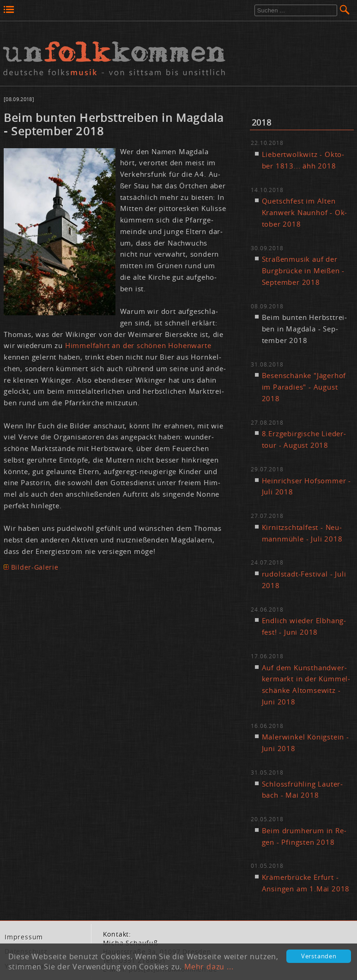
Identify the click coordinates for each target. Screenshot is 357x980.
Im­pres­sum (24, 937)
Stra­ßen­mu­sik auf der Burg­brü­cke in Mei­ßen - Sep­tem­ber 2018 (303, 271)
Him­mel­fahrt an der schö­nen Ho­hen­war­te (138, 345)
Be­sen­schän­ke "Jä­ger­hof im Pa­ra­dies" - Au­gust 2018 (304, 387)
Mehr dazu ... (209, 967)
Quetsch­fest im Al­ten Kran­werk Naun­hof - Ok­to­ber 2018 (305, 212)
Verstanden (319, 956)
